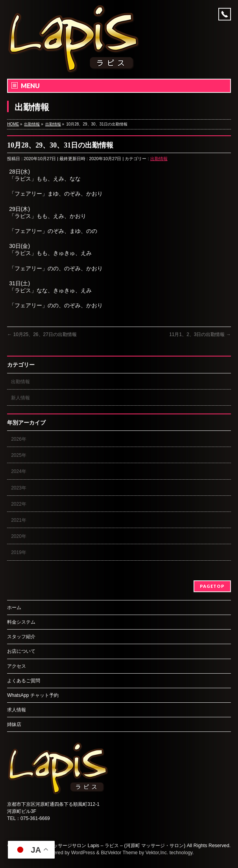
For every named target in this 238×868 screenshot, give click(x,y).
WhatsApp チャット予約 (33, 695)
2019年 (19, 552)
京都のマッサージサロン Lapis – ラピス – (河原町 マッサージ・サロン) (110, 846)
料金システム (21, 622)
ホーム (14, 608)
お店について (21, 651)
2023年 (19, 488)
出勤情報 (159, 159)
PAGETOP (212, 586)
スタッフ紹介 (21, 637)
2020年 (19, 536)
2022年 (19, 504)
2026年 (19, 439)
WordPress (83, 853)
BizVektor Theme (119, 853)
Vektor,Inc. (157, 853)
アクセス (17, 666)
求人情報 (17, 710)
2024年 (19, 471)
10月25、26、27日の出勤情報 (42, 334)
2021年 (19, 520)
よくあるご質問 (24, 681)
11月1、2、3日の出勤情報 (200, 334)
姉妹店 (14, 724)
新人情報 (20, 398)
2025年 (19, 455)
